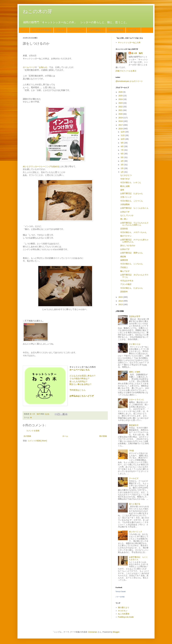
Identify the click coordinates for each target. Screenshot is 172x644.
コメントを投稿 (33, 431)
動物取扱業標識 (116, 30)
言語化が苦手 (135, 316)
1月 (122, 172)
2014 (121, 301)
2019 (121, 118)
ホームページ (29, 67)
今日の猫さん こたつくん (132, 201)
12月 (123, 132)
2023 (121, 103)
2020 (121, 114)
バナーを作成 (120, 597)
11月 (123, 135)
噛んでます (125, 271)
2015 (121, 297)
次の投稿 (27, 436)
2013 (121, 304)
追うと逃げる (135, 504)
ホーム (24, 30)
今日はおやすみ (127, 281)
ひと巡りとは (135, 344)
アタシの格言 (126, 284)
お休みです (125, 212)
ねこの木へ (133, 30)
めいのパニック (136, 532)
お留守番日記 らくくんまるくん (134, 208)
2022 (121, 107)
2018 (121, 121)
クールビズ (134, 478)
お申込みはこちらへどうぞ (82, 396)
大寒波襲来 (125, 204)
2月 (122, 168)
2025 (121, 96)
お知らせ (60, 30)
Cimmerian (93, 632)
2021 (121, 110)
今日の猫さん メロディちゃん (133, 232)
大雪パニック (126, 197)
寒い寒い (124, 219)
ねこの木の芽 (38, 11)
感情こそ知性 (135, 372)
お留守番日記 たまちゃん (132, 193)
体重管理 (124, 260)
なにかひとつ (126, 175)
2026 (121, 92)
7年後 (131, 451)
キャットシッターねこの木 (129, 42)
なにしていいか (127, 215)
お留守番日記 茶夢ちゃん (132, 253)
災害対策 (124, 229)
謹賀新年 (124, 292)
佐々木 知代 (137, 53)
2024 (121, 99)
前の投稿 (103, 436)
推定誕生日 (134, 425)
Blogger (116, 632)
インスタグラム (77, 30)
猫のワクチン (126, 236)
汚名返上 (124, 267)
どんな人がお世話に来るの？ (83, 376)
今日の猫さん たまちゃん (132, 288)
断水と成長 (125, 186)
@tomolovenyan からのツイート (129, 81)
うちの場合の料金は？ (80, 378)
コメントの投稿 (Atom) (37, 441)
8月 (122, 146)
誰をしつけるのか (128, 246)
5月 (122, 157)
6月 (122, 154)
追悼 (122, 190)
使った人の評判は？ (79, 381)
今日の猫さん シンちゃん (132, 264)
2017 (121, 125)
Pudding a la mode (126, 617)
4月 (122, 161)
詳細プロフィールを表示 (126, 71)
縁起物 (123, 257)
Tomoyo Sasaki (121, 591)
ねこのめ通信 (124, 614)
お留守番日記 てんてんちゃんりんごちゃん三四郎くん (134, 224)
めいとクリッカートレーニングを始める (41, 166)
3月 (122, 165)
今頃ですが (125, 179)
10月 (123, 139)
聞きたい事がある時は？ (81, 384)
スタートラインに (137, 400)
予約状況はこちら (78, 390)
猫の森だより (124, 607)
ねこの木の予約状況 (42, 30)
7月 (122, 150)
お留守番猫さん (96, 30)
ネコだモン (123, 611)
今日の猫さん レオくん (131, 182)
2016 (121, 129)
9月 (122, 143)
